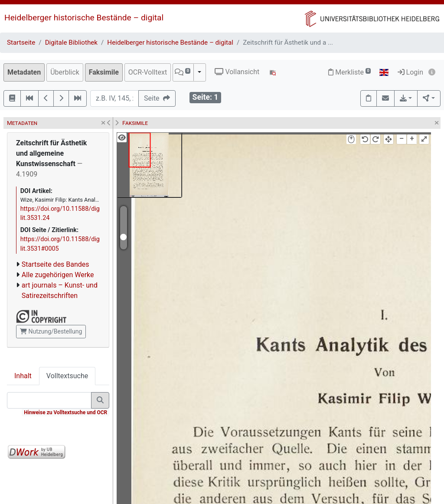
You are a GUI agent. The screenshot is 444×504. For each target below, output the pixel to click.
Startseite (21, 43)
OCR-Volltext (148, 72)
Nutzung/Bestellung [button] (51, 331)
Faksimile (104, 72)
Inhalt (23, 376)
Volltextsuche (67, 376)
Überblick (65, 72)
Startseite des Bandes (55, 264)
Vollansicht (237, 72)
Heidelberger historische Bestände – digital (84, 18)
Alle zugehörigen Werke (58, 275)
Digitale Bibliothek (71, 43)
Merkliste (349, 72)
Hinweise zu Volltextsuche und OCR (65, 412)
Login (410, 72)
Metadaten (24, 72)
